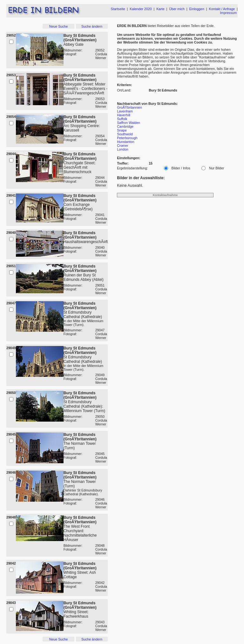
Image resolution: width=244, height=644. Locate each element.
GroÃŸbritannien (129, 107)
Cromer (123, 146)
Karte (160, 9)
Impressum (228, 13)
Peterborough (127, 138)
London (123, 149)
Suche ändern (92, 26)
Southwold (125, 134)
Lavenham (125, 111)
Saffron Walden (129, 123)
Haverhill (123, 115)
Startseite (118, 9)
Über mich (177, 9)
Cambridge (125, 126)
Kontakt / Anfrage (222, 9)
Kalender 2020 (141, 9)
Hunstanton (126, 142)
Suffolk (122, 119)
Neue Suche (59, 26)
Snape (122, 130)
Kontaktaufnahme (165, 195)
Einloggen (197, 9)
